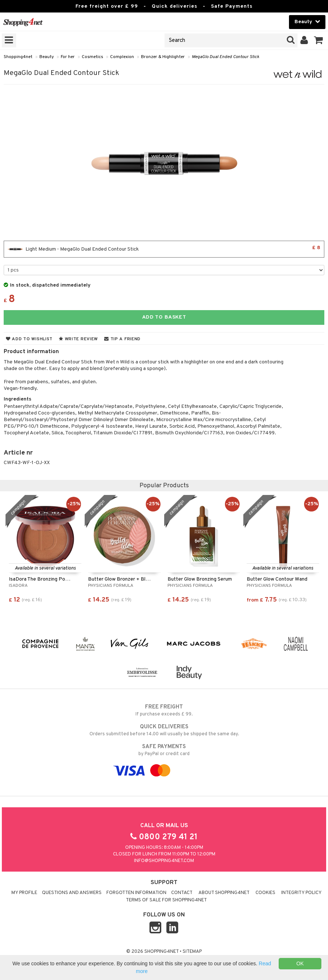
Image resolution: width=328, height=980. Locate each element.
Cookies (265, 893)
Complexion (122, 57)
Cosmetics (92, 57)
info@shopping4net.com (164, 861)
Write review (78, 339)
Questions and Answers (72, 893)
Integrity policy (301, 893)
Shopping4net (18, 57)
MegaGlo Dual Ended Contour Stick (225, 57)
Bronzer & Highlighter (163, 57)
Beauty (47, 57)
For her (68, 57)
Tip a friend (122, 339)
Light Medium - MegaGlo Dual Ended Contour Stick (164, 249)
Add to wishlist (29, 339)
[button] (319, 40)
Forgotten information (136, 893)
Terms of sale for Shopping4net (166, 900)
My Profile (24, 893)
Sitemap (192, 952)
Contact (182, 893)
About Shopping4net (224, 893)
